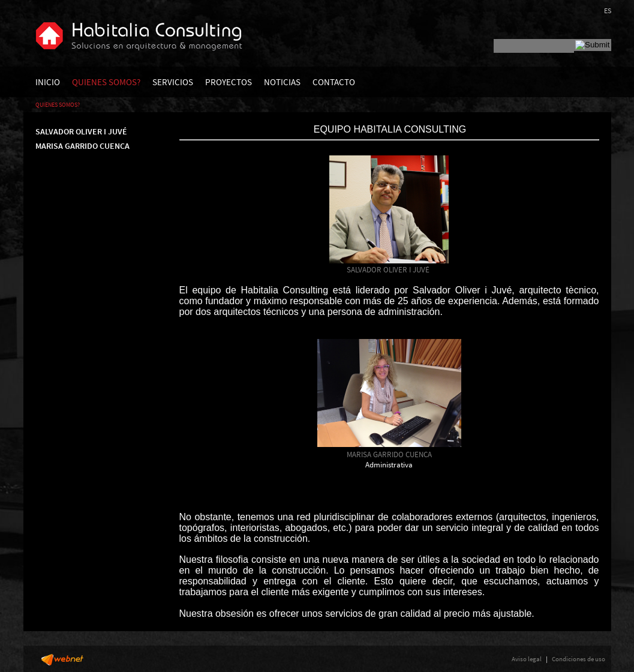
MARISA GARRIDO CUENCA (82, 146)
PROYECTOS (229, 82)
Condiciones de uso (579, 659)
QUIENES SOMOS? (106, 82)
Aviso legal (527, 659)
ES (608, 10)
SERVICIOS (173, 82)
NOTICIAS (282, 82)
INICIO (48, 82)
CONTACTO (334, 82)
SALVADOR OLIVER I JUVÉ (81, 131)
